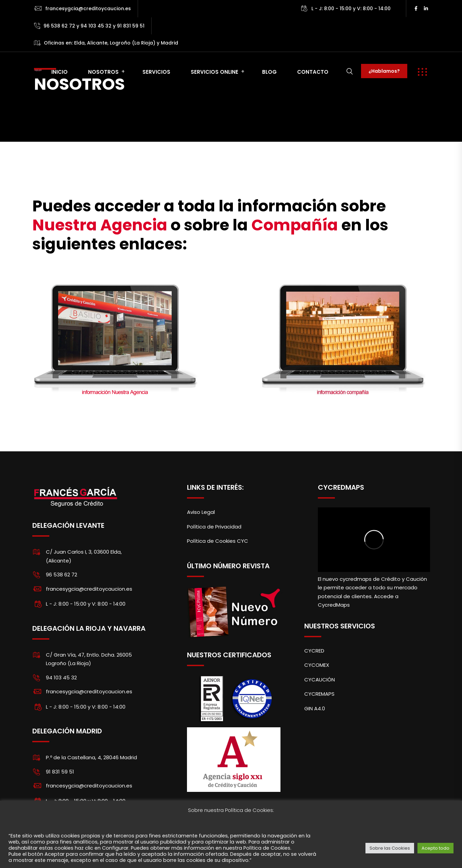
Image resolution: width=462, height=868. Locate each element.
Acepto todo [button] (435, 848)
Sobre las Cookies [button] (390, 848)
